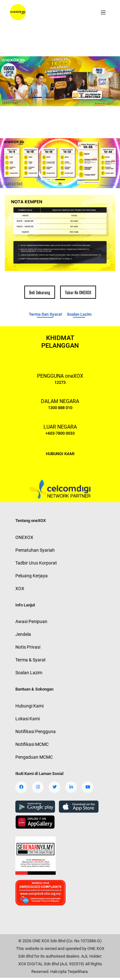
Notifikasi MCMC (32, 744)
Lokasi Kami (28, 719)
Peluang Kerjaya (32, 576)
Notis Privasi (28, 647)
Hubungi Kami (29, 706)
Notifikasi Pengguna (36, 731)
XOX (20, 589)
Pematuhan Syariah (35, 550)
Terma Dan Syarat (45, 314)
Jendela (23, 634)
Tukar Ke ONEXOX (78, 292)
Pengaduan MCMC (34, 757)
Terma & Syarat (31, 660)
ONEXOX (24, 537)
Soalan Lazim (79, 314)
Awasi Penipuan (31, 621)
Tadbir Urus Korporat (36, 563)
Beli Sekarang (40, 292)
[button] (9, 75)
